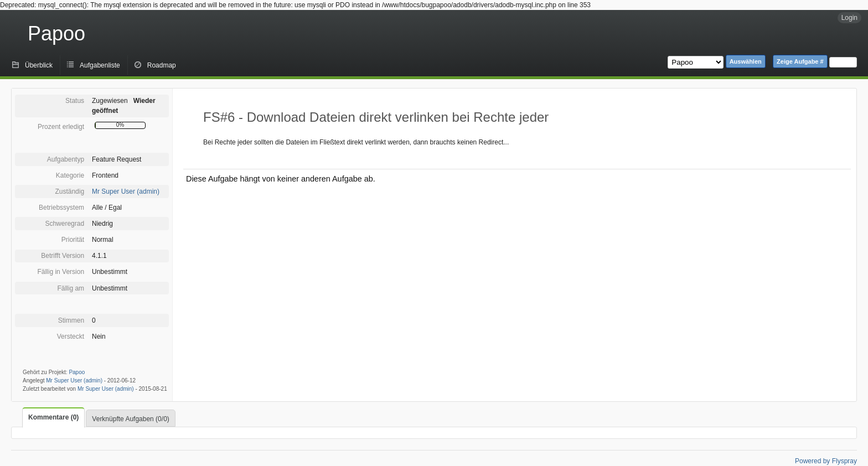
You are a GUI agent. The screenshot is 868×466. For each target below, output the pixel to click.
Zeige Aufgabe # (800, 61)
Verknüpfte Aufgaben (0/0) (130, 419)
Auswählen (746, 61)
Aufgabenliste (100, 65)
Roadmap (162, 65)
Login (849, 18)
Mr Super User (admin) (126, 191)
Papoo (56, 33)
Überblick (39, 65)
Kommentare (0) (53, 417)
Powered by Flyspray (826, 461)
